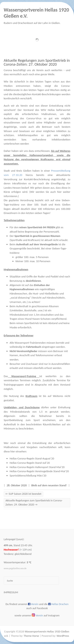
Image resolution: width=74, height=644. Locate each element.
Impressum (11, 592)
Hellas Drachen (60, 604)
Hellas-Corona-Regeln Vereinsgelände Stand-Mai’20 (39, 471)
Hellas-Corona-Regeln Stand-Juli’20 (30, 463)
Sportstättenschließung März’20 (28, 476)
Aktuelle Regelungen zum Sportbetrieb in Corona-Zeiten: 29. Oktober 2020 (34, 503)
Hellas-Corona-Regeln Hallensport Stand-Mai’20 (37, 467)
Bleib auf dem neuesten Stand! (49, 485)
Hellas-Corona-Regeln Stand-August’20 (32, 458)
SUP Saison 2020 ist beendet (23, 494)
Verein (35, 604)
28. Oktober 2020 (17, 485)
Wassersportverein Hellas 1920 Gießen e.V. (36, 13)
